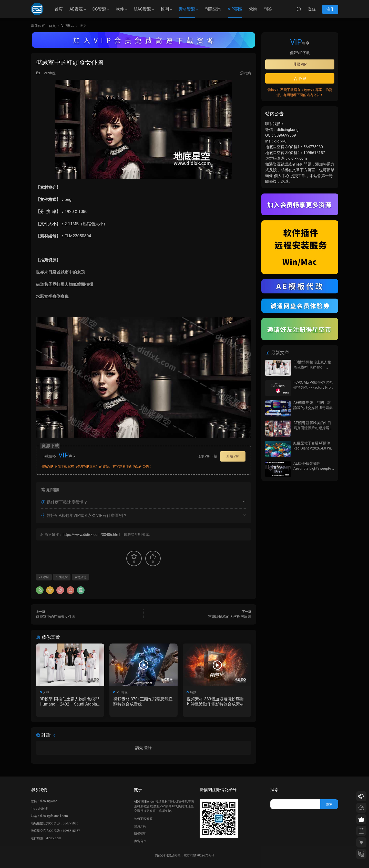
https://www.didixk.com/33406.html (91, 535)
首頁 (59, 9)
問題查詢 (213, 9)
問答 (268, 9)
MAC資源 (142, 9)
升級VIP (233, 456)
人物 (46, 692)
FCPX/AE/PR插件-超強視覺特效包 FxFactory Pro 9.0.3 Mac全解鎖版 (313, 387)
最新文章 (277, 353)
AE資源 (76, 9)
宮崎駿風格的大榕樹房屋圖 (230, 617)
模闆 (165, 9)
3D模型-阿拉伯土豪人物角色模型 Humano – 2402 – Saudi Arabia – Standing (69, 702)
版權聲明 (140, 834)
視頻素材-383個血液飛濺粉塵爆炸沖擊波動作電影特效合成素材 (215, 702)
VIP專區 (235, 9)
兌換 (253, 9)
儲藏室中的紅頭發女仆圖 (56, 617)
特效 (193, 692)
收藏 (300, 79)
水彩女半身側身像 (52, 296)
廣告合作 (140, 841)
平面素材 (62, 577)
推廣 (248, 73)
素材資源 (187, 9)
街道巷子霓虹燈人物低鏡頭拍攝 (65, 284)
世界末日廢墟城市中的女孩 (60, 272)
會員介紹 (140, 826)
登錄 (148, 748)
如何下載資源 (143, 819)
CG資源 (99, 9)
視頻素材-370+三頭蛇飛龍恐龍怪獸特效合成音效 (143, 702)
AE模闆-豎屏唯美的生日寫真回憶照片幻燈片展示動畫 (313, 428)
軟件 (120, 9)
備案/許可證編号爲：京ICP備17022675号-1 (184, 855)
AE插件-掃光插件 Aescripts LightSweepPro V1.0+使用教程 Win (313, 468)
